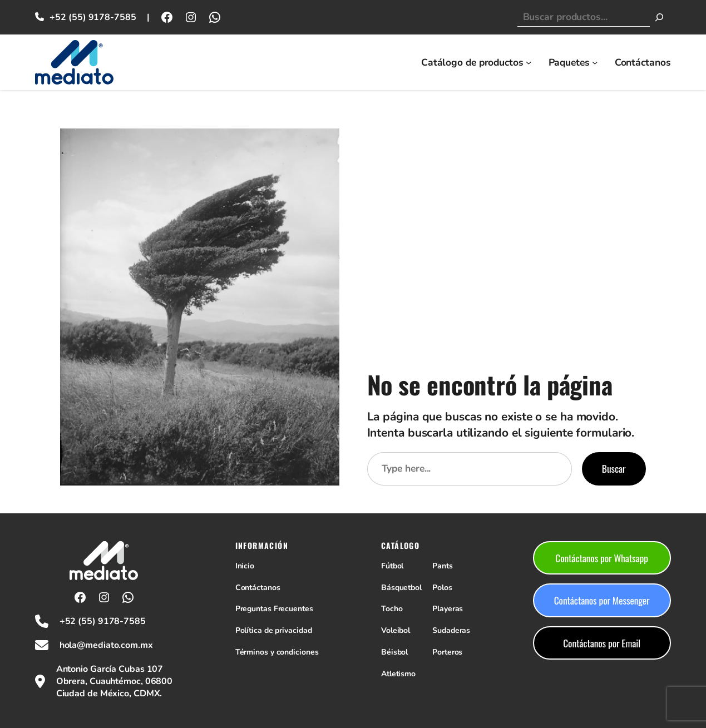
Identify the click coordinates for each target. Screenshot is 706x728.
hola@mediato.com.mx (106, 645)
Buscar (614, 468)
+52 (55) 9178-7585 (93, 17)
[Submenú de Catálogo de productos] (529, 62)
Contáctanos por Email (602, 643)
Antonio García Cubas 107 (110, 669)
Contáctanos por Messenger (602, 600)
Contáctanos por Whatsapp (602, 558)
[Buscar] (659, 17)
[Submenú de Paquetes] (595, 62)
